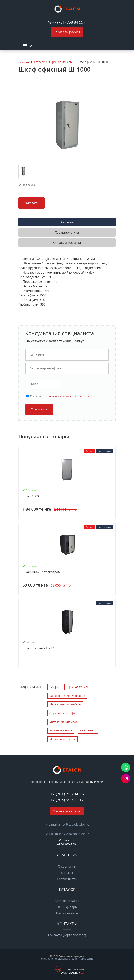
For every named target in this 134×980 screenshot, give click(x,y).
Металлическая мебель (65, 704)
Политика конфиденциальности (58, 959)
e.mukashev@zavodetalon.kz (69, 824)
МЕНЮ (35, 46)
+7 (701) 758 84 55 (68, 22)
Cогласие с (60, 396)
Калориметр (88, 730)
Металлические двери (64, 722)
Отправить (39, 409)
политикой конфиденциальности (67, 396)
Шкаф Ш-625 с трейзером (41, 572)
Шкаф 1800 (31, 496)
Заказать (32, 203)
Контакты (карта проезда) (67, 935)
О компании (67, 866)
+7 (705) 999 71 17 (67, 800)
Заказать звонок (67, 811)
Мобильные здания (63, 739)
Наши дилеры (67, 907)
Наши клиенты (67, 913)
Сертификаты (67, 879)
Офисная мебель (78, 687)
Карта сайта (86, 959)
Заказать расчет (67, 32)
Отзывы (67, 873)
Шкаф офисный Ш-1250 (40, 648)
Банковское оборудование (67, 696)
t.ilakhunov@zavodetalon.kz (69, 834)
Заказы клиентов (61, 730)
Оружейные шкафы (63, 713)
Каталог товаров (67, 901)
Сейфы (54, 687)
